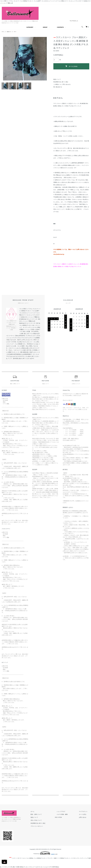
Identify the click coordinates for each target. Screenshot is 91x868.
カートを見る (84, 816)
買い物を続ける (58, 87)
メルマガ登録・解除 (67, 816)
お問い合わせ (84, 819)
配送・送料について (45, 816)
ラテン (17, 32)
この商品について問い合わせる (62, 84)
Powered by (45, 853)
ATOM (67, 819)
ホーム (3, 32)
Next (45, 59)
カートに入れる (71, 66)
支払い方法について (45, 822)
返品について (57, 79)
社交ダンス (10, 32)
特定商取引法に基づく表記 (61, 82)
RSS (63, 819)
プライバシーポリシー (45, 828)
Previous (4, 59)
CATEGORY (30, 27)
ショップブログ (66, 813)
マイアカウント (74, 21)
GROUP (45, 27)
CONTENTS (60, 27)
